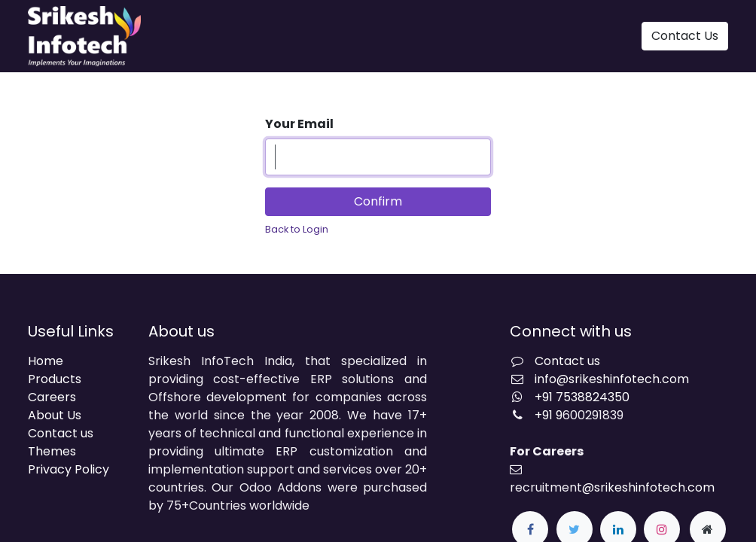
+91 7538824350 (582, 397)
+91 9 (549, 415)
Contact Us (685, 36)
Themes (52, 451)
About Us (55, 415)
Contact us (61, 433)
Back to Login (297, 229)
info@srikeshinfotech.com (612, 379)
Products (55, 379)
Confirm (378, 201)
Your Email (299, 124)
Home (46, 361)
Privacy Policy (69, 469)
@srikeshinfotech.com (648, 487)
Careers (52, 397)
